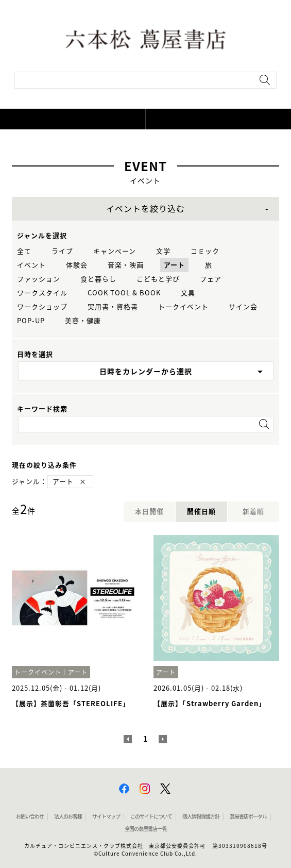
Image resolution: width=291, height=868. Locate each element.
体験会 (77, 265)
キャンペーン (115, 251)
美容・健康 (83, 321)
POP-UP (31, 321)
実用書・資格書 (113, 307)
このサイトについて (151, 816)
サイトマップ (106, 816)
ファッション (39, 279)
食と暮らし (98, 279)
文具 (188, 293)
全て (24, 251)
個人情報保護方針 (201, 816)
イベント (31, 265)
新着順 (253, 512)
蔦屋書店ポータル (248, 816)
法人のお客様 (68, 816)
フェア (211, 279)
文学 (163, 251)
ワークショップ (42, 307)
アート (174, 265)
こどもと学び (158, 279)
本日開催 (149, 512)
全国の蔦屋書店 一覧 (146, 829)
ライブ (62, 251)
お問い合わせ (30, 816)
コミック (205, 251)
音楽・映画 (126, 265)
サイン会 (243, 307)
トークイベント (183, 307)
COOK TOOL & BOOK (124, 293)
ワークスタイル (42, 293)
